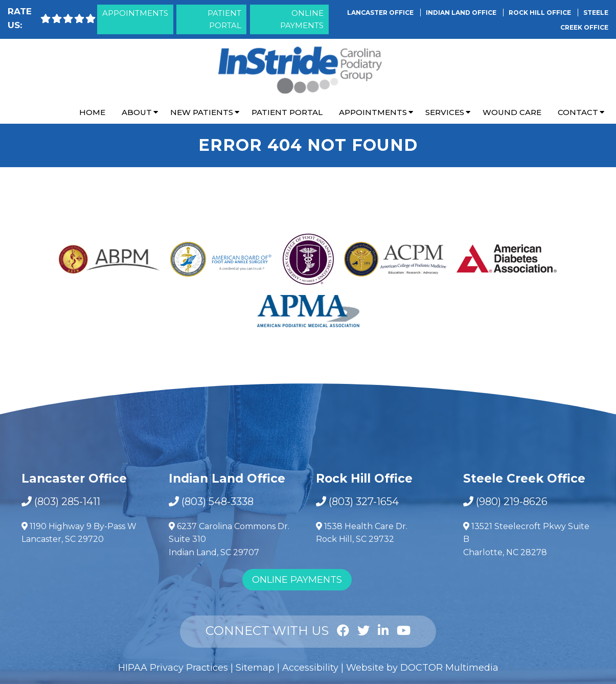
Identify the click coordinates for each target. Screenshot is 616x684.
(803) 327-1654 (364, 501)
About (137, 112)
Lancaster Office (381, 13)
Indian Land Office (462, 13)
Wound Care (512, 112)
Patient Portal (224, 19)
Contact (578, 112)
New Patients (202, 112)
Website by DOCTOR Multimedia (422, 668)
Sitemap (255, 668)
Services (445, 112)
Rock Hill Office (541, 13)
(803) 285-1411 (67, 501)
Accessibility (310, 668)
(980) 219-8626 (512, 501)
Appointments (135, 13)
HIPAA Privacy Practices (173, 668)
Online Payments (302, 19)
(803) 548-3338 (218, 501)
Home (92, 112)
